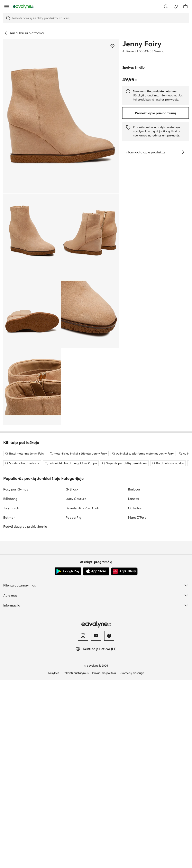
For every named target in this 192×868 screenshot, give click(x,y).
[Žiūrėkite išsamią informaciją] (183, 152)
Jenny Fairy (142, 44)
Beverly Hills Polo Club (82, 696)
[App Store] (96, 760)
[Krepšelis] (185, 7)
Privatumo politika (104, 861)
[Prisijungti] (166, 7)
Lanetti (133, 687)
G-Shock (72, 677)
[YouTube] (96, 824)
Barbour (134, 677)
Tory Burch (11, 696)
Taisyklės (53, 861)
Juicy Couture (76, 687)
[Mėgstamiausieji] (176, 7)
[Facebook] (109, 824)
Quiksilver (135, 696)
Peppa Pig (74, 706)
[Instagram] (83, 824)
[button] (61, 116)
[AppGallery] (124, 760)
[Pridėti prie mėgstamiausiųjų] (112, 46)
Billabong (10, 687)
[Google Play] (68, 760)
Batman (9, 706)
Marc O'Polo (137, 706)
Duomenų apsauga (132, 861)
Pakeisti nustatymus (76, 861)
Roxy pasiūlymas (16, 677)
